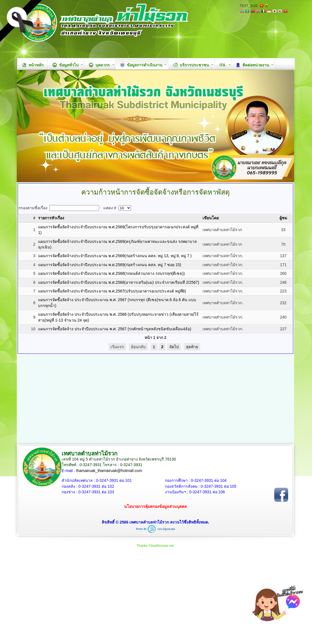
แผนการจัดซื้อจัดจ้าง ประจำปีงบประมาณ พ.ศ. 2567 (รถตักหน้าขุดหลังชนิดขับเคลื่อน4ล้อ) (115, 329)
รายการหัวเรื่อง (51, 218)
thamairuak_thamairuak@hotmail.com (109, 471)
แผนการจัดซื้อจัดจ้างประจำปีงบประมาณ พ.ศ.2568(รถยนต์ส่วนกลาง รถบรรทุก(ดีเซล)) (111, 273)
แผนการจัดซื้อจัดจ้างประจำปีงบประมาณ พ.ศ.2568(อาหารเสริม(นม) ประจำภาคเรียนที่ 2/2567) (119, 282)
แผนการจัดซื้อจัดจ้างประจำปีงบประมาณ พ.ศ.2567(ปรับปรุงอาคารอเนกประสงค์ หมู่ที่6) (112, 291)
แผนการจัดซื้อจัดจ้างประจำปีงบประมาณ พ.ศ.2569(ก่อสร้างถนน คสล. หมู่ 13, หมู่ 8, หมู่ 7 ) (115, 256)
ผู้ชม (283, 218)
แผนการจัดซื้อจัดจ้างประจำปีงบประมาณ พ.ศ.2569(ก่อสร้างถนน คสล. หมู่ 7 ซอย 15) (110, 265)
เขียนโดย (211, 218)
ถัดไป (174, 347)
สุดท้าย (192, 347)
